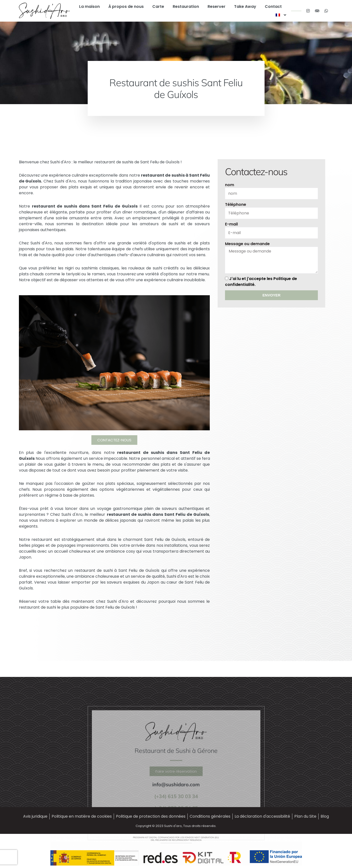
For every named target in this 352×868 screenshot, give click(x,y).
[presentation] (203, 623)
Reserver (217, 7)
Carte (158, 7)
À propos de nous (126, 7)
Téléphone (235, 204)
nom (229, 185)
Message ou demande (247, 244)
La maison (89, 7)
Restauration (186, 7)
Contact (273, 7)
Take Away (245, 7)
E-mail (231, 224)
